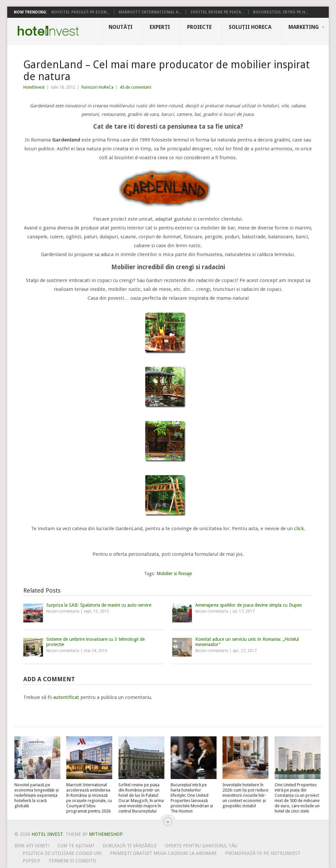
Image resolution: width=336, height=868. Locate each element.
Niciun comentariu (63, 611)
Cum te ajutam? (76, 846)
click (299, 529)
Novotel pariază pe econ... (80, 12)
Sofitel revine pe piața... (217, 12)
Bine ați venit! (32, 846)
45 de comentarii (136, 87)
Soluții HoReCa (250, 27)
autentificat (66, 697)
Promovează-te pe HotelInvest (263, 853)
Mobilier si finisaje (174, 574)
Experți (160, 27)
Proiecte (199, 27)
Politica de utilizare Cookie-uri (62, 853)
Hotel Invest (48, 31)
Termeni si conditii (72, 861)
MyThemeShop (106, 834)
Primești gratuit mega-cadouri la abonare (163, 853)
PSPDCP (31, 861)
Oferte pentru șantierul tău (201, 846)
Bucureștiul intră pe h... (281, 12)
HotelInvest (34, 87)
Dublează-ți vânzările (130, 846)
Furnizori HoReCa (97, 87)
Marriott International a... (150, 12)
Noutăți (121, 27)
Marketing (304, 27)
